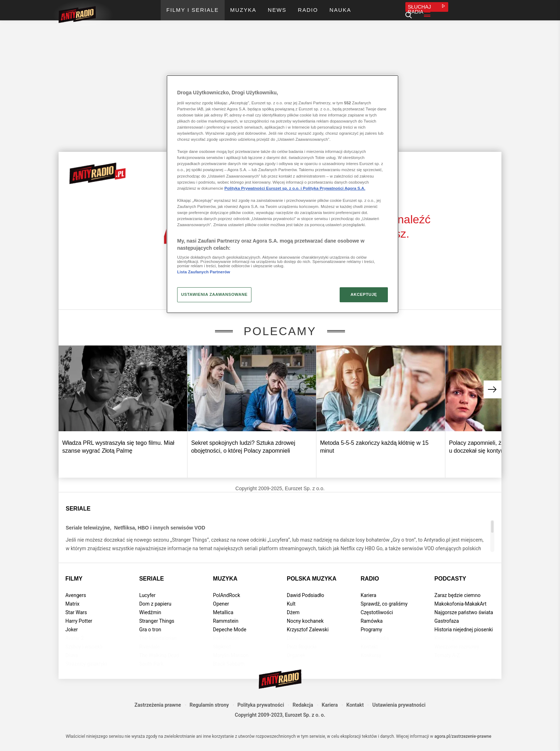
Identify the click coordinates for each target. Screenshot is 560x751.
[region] (282, 194)
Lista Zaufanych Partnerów (204, 272)
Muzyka (225, 579)
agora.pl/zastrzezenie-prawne (463, 736)
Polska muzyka (312, 579)
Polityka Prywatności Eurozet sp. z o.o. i (264, 188)
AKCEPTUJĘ (364, 294)
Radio (370, 579)
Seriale (152, 579)
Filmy (74, 579)
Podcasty (450, 579)
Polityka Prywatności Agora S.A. (334, 188)
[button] (492, 389)
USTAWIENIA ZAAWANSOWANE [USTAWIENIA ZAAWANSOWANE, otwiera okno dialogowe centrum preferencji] (214, 294)
